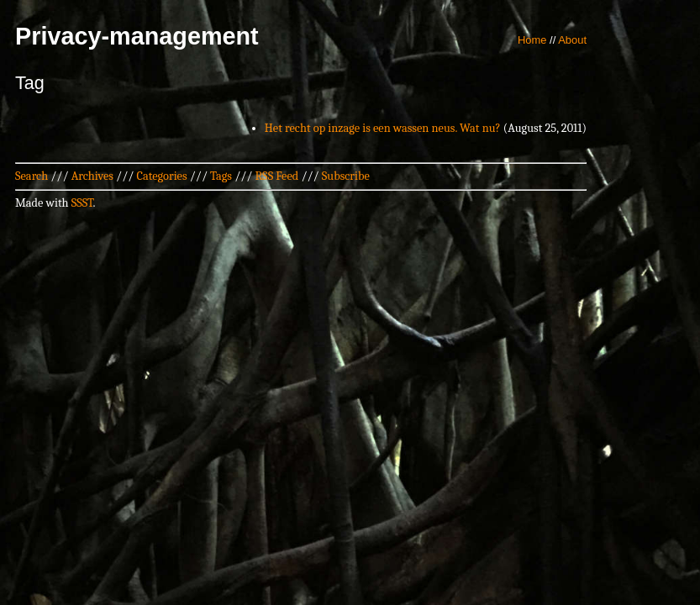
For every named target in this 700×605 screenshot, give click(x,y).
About (572, 40)
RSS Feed (277, 176)
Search (32, 176)
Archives (92, 176)
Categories (161, 176)
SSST (82, 203)
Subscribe (346, 176)
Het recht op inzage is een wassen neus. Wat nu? (383, 128)
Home (532, 40)
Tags (221, 176)
